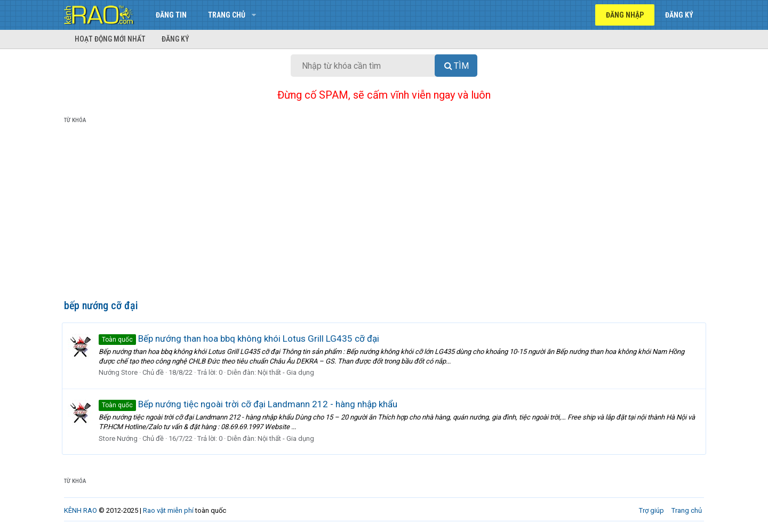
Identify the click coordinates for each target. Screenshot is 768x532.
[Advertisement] (384, 214)
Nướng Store (120, 372)
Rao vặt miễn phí (168, 510)
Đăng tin (171, 15)
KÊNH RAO (81, 510)
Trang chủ (227, 15)
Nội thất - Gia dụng (288, 372)
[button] (254, 15)
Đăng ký (175, 39)
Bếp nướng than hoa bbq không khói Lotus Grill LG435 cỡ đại (241, 338)
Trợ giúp (651, 510)
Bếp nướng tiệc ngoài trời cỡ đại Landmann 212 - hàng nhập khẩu (250, 404)
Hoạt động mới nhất (110, 39)
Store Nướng (120, 438)
